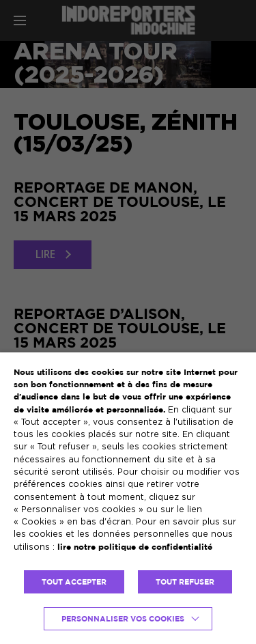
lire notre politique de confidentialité (135, 547)
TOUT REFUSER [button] (185, 582)
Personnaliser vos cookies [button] (123, 619)
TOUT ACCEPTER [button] (74, 582)
